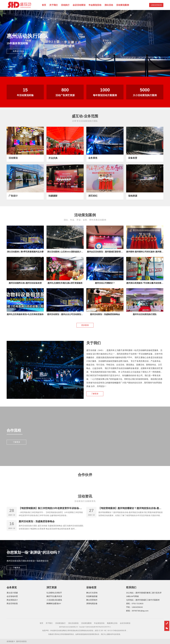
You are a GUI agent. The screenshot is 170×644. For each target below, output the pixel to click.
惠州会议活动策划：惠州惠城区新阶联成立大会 (105, 253)
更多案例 (85, 325)
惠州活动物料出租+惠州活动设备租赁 (25, 283)
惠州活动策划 (21, 641)
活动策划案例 (123, 5)
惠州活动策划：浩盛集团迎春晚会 (105, 314)
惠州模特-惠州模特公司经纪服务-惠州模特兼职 (145, 253)
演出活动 (109, 5)
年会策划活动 (95, 5)
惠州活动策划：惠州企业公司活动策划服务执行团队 (65, 315)
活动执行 (65, 5)
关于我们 (54, 5)
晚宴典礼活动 (112, 623)
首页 (44, 5)
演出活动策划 (73, 623)
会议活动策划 (79, 5)
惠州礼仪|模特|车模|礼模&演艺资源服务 (65, 283)
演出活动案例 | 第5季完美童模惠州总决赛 (25, 252)
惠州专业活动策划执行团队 (145, 314)
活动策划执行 (60, 623)
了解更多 (95, 394)
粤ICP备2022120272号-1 (103, 627)
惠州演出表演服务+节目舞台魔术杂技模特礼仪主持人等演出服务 (145, 284)
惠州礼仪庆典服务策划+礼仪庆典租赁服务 (25, 314)
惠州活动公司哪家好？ (105, 283)
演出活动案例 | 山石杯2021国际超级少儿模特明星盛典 (65, 253)
